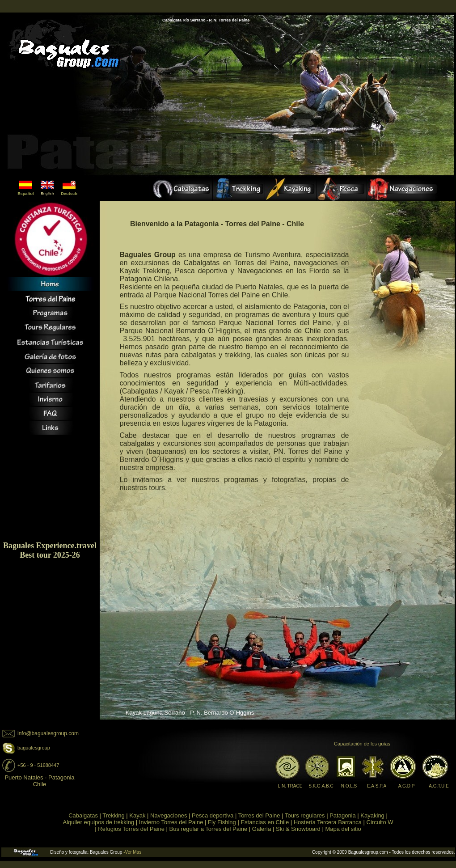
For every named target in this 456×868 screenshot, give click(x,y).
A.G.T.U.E (439, 786)
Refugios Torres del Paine (131, 829)
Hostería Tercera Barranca (328, 822)
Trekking (113, 815)
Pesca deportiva (213, 815)
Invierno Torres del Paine (171, 822)
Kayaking (372, 815)
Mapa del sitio (343, 829)
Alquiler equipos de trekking (98, 822)
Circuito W (380, 822)
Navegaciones (169, 815)
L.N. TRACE (290, 786)
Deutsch (69, 194)
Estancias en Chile (265, 822)
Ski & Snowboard (298, 829)
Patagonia (343, 815)
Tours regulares (305, 815)
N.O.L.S (349, 786)
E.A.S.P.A (377, 786)
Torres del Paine (259, 815)
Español (25, 194)
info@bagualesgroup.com (48, 733)
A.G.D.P (407, 786)
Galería (262, 829)
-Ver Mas (132, 852)
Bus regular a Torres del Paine (209, 829)
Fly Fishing (222, 822)
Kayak (137, 815)
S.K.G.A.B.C (321, 786)
